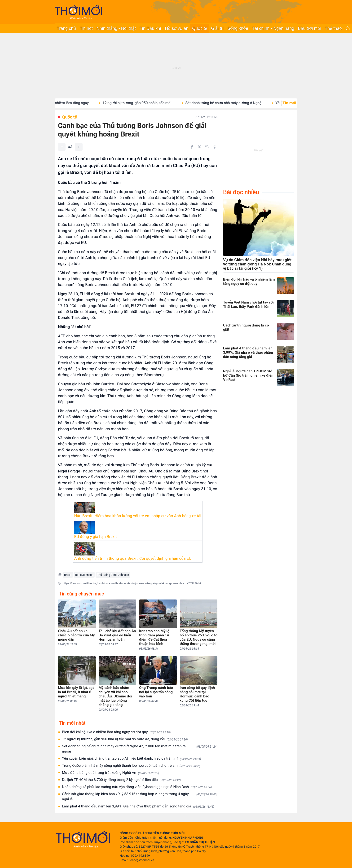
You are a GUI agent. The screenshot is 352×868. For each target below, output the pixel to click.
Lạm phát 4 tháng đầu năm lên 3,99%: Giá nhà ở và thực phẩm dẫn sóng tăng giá (138, 806)
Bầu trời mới (309, 28)
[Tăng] (79, 147)
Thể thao (333, 28)
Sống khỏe (238, 28)
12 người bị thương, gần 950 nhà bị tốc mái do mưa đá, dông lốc (125, 739)
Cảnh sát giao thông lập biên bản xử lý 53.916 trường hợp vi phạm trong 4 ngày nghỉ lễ (140, 797)
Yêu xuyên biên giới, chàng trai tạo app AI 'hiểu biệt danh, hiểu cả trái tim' (131, 759)
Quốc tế (200, 28)
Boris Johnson (84, 575)
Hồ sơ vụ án (177, 28)
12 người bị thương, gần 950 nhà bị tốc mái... (148, 103)
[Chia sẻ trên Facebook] (192, 147)
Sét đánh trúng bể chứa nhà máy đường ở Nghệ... (235, 103)
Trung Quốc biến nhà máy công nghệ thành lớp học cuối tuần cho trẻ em (131, 766)
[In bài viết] (215, 147)
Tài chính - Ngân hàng (273, 28)
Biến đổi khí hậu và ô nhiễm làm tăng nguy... (66, 103)
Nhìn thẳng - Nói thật (116, 28)
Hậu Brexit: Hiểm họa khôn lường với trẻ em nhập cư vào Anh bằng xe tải (138, 516)
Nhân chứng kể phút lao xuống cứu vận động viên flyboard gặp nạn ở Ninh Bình (137, 787)
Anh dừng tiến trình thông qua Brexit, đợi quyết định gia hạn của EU (133, 558)
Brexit (68, 575)
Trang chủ (66, 28)
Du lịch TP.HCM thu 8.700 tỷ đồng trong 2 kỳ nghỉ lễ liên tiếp (121, 780)
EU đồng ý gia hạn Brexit (95, 537)
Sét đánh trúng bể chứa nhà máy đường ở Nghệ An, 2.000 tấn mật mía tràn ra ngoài (140, 749)
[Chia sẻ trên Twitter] (199, 147)
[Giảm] (62, 147)
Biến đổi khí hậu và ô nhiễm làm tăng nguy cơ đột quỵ (116, 732)
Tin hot (86, 28)
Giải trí (217, 28)
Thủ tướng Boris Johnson (113, 575)
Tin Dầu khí (150, 28)
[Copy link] (207, 147)
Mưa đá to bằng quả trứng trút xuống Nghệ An (110, 773)
